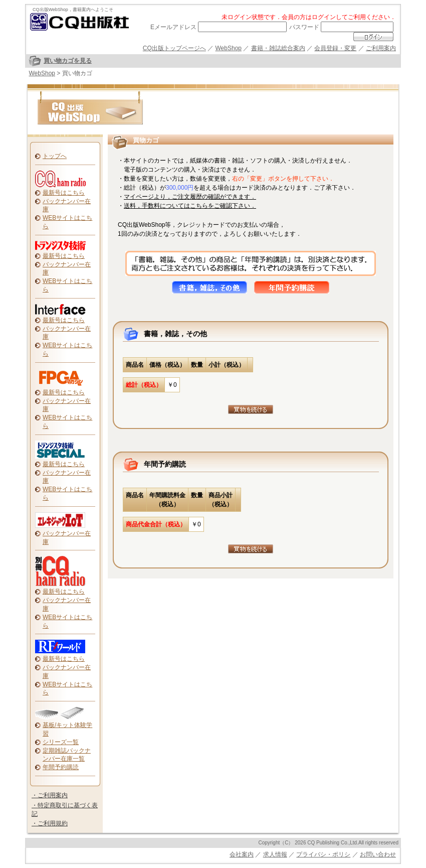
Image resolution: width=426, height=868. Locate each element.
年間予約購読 (61, 767)
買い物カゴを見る (68, 61)
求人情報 (275, 854)
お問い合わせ (378, 854)
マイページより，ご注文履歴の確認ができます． (190, 197)
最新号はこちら (64, 193)
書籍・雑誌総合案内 (278, 48)
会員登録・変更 (335, 48)
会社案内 (242, 854)
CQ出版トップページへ (174, 48)
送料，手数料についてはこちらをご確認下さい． (190, 206)
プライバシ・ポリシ (323, 854)
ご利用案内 (381, 48)
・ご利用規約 (50, 823)
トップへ (55, 156)
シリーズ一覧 (61, 742)
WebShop (229, 48)
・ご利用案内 (50, 795)
